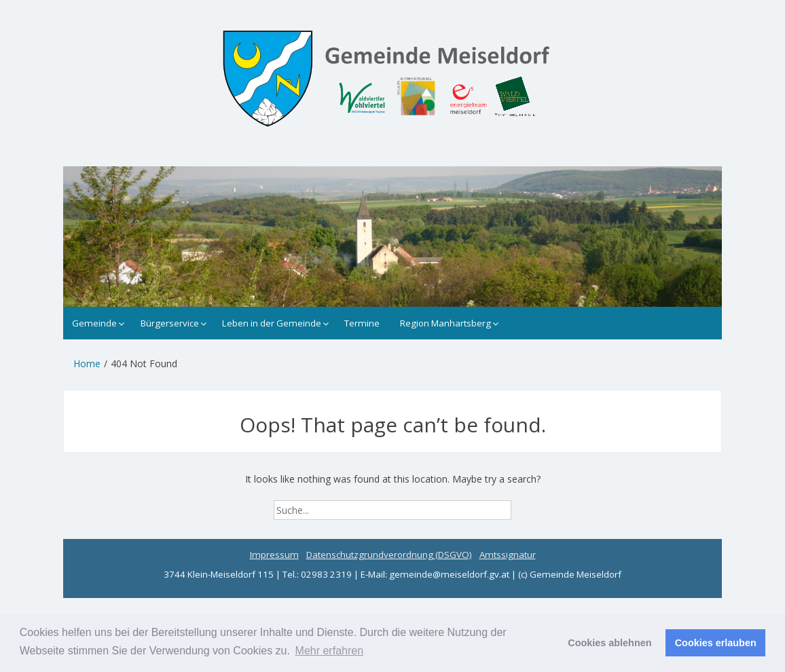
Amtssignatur (508, 555)
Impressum (274, 555)
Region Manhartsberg (445, 323)
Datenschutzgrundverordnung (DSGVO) (389, 555)
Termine (362, 323)
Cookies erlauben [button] (716, 643)
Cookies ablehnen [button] (609, 643)
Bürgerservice (170, 323)
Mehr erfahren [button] (330, 651)
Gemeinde (94, 323)
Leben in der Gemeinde (272, 323)
